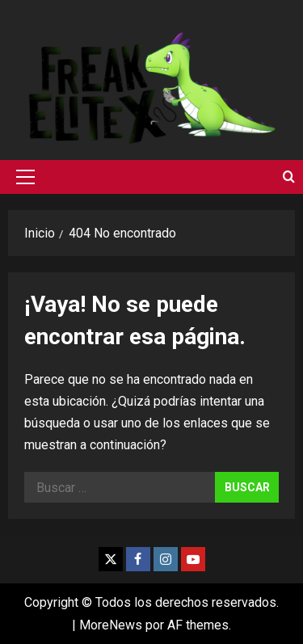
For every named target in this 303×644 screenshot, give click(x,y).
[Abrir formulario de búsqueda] (289, 177)
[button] (25, 177)
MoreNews (111, 625)
